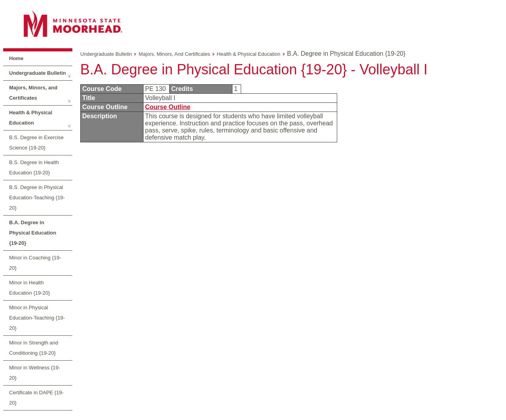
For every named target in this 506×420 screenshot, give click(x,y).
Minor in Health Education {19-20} (29, 288)
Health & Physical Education (31, 118)
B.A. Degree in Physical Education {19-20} (33, 233)
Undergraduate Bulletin (38, 73)
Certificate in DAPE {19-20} (36, 398)
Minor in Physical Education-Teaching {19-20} (37, 318)
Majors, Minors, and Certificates (33, 93)
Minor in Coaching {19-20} (35, 263)
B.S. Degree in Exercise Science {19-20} (36, 143)
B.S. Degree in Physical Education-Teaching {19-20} (37, 198)
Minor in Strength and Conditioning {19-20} (34, 348)
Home (16, 58)
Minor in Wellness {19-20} (35, 373)
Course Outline (168, 107)
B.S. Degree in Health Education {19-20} (34, 167)
